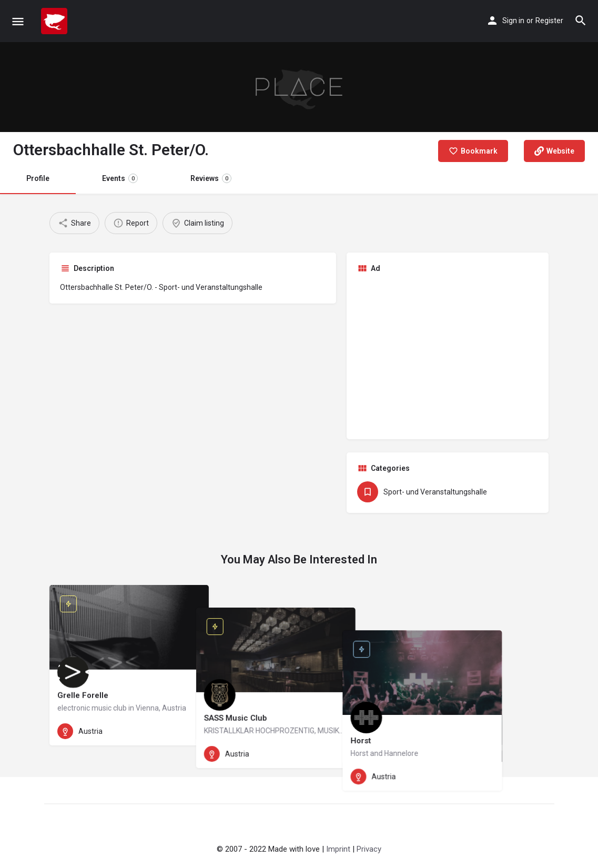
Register (549, 21)
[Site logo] (55, 21)
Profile (38, 178)
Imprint (338, 849)
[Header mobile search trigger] (581, 21)
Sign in (513, 21)
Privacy (369, 849)
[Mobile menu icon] (18, 21)
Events (120, 178)
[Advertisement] (448, 355)
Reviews (211, 178)
